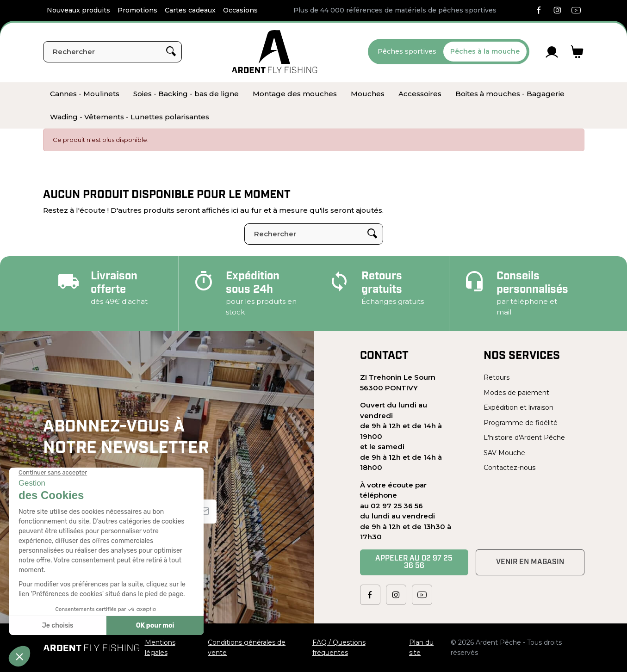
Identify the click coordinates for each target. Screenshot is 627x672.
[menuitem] (85, 94)
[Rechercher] (112, 52)
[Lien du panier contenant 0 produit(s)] (577, 52)
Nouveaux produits (78, 10)
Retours (497, 377)
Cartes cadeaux (190, 10)
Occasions (240, 10)
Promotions (137, 10)
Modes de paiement (516, 393)
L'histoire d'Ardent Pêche (524, 438)
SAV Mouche (504, 453)
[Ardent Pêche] (275, 52)
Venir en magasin (530, 562)
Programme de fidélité (521, 423)
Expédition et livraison (518, 407)
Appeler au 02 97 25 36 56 (414, 562)
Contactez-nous (509, 468)
